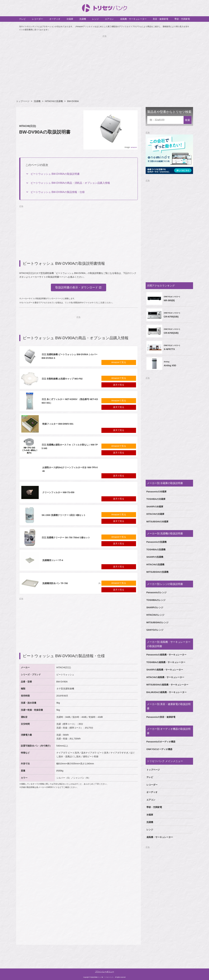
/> (61, 583)
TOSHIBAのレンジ (156, 600)
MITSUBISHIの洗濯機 (157, 572)
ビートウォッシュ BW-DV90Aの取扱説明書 (55, 174)
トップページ (23, 101)
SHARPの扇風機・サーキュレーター (165, 670)
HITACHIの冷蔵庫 (155, 514)
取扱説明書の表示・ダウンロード (77, 287)
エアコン (109, 19)
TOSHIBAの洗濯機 (156, 550)
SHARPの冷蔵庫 (155, 507)
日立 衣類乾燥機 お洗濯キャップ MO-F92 (62, 379)
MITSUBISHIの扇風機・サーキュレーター (167, 685)
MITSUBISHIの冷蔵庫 (157, 522)
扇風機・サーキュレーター (133, 19)
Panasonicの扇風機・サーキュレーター (167, 655)
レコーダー (37, 19)
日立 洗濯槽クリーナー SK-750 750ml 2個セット (66, 538)
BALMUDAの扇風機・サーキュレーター (167, 692)
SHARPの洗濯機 (155, 557)
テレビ (22, 19)
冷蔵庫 (70, 19)
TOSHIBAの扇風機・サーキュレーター (166, 662)
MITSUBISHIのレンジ (157, 622)
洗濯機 (83, 19)
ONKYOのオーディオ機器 (159, 749)
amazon (134, 147)
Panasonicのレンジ (157, 592)
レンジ (95, 19)
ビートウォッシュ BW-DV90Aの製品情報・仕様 (58, 192)
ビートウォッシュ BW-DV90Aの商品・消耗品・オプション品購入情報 (70, 183)
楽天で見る (119, 385)
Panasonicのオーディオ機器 (161, 742)
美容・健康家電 (161, 19)
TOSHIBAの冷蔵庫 (156, 499)
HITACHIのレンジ (155, 615)
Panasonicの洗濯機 (157, 542)
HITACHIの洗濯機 (54, 101)
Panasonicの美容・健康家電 (161, 717)
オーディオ (55, 19)
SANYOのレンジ (155, 630)
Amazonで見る (119, 362)
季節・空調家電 (182, 19)
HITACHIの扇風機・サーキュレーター (165, 677)
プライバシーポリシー (105, 972)
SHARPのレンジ (155, 607)
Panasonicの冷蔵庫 (157, 492)
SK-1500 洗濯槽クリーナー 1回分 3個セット (64, 515)
